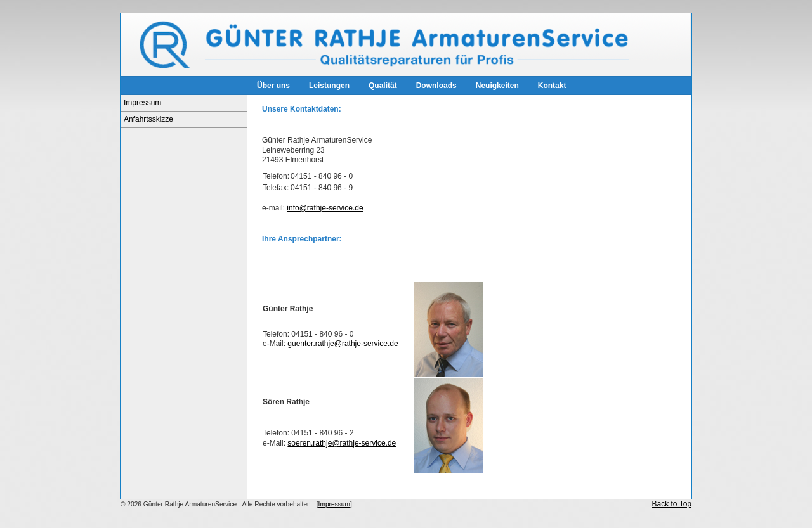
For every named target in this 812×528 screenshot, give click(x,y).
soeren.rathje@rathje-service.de (342, 443)
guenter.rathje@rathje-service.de (343, 344)
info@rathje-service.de (325, 208)
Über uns (273, 86)
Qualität (383, 86)
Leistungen (329, 86)
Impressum (142, 103)
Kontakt (552, 86)
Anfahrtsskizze (148, 119)
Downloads (436, 86)
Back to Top (672, 504)
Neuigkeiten (497, 86)
